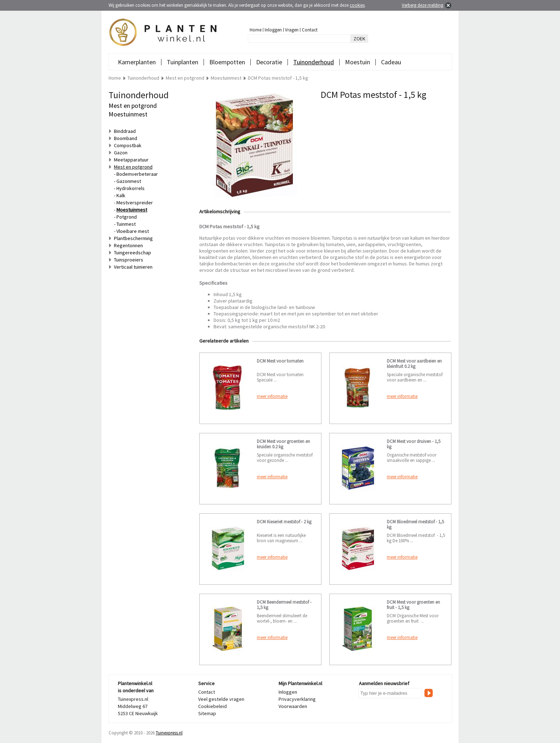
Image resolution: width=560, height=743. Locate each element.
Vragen (292, 30)
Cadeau (391, 62)
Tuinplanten (182, 62)
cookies (357, 5)
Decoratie (269, 62)
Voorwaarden (293, 706)
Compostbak (128, 145)
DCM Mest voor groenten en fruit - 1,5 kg (413, 605)
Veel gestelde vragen (221, 699)
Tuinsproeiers (129, 260)
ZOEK (359, 39)
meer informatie (272, 396)
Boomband (126, 138)
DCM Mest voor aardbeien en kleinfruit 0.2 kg (414, 364)
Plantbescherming (133, 238)
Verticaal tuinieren (133, 267)
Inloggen (273, 30)
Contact (310, 30)
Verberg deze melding (422, 5)
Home (256, 30)
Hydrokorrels (131, 188)
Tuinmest (126, 224)
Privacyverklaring (297, 699)
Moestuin (357, 62)
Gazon (121, 153)
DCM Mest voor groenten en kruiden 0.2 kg (283, 444)
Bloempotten (227, 62)
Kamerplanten (137, 62)
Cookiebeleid (212, 706)
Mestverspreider (135, 203)
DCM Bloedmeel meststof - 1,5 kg (415, 524)
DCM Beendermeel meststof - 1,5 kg (284, 605)
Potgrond (127, 217)
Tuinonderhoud (314, 62)
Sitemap (207, 713)
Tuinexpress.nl (169, 733)
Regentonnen (128, 245)
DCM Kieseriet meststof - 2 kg (284, 522)
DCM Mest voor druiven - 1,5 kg (414, 444)
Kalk (121, 195)
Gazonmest (129, 181)
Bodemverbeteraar (137, 174)
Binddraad (125, 131)
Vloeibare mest (133, 231)
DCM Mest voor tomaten (280, 361)
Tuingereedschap (132, 253)
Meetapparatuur (131, 160)
